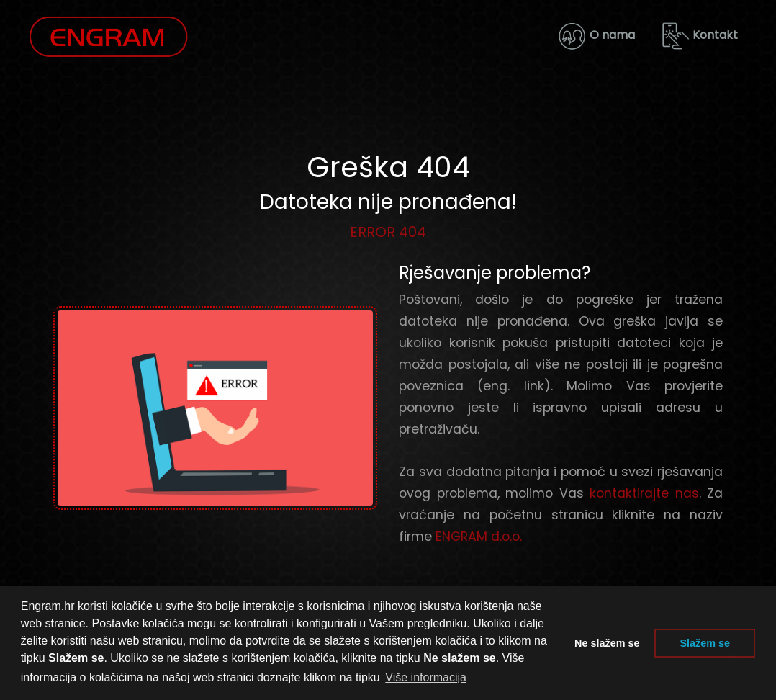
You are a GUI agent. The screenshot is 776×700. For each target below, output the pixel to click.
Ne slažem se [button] (607, 643)
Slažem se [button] (705, 643)
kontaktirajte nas (644, 493)
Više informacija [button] (426, 677)
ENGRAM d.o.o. (479, 537)
